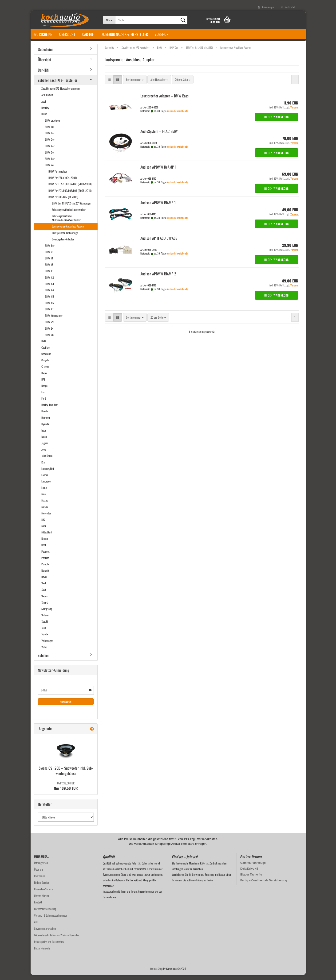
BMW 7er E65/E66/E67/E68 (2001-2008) (70, 189)
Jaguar (45, 448)
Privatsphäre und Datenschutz (49, 947)
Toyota (45, 639)
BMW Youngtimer (54, 321)
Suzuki (45, 627)
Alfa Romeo (47, 100)
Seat (44, 595)
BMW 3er (50, 145)
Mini (44, 531)
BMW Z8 (49, 340)
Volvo (44, 652)
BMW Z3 (49, 327)
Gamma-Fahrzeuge (253, 868)
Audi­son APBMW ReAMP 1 (158, 172)
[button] (109, 85)
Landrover (46, 486)
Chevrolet (46, 359)
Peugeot (45, 557)
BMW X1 (49, 276)
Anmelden (66, 707)
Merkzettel (288, 7)
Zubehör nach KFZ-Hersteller (125, 34)
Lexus (44, 493)
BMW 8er (50, 251)
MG (43, 525)
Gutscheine (43, 34)
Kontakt (38, 907)
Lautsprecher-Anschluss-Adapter (68, 231)
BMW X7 (49, 314)
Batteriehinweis (42, 953)
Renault (45, 576)
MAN (44, 499)
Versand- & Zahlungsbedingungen (51, 920)
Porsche (45, 569)
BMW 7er (50, 170)
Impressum (40, 881)
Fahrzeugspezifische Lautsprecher (69, 215)
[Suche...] (109, 20)
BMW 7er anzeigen (58, 176)
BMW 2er (50, 138)
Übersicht (67, 34)
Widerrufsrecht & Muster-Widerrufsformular (57, 940)
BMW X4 (49, 295)
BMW (44, 119)
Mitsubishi (47, 537)
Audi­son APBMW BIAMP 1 (158, 208)
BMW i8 (49, 270)
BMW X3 (49, 289)
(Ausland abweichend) (177, 116)
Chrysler (46, 365)
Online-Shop (156, 974)
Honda (45, 416)
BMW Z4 (49, 334)
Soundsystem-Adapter (63, 244)
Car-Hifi (88, 34)
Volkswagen (47, 646)
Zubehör (162, 34)
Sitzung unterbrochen (45, 934)
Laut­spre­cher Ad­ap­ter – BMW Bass (164, 101)
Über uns (39, 874)
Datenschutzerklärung (45, 914)
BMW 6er (50, 164)
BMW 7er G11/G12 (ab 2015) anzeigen (71, 208)
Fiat (43, 397)
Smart (45, 608)
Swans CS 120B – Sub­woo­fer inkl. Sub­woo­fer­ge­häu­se (66, 776)
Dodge (44, 391)
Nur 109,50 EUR (66, 791)
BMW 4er (50, 151)
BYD (43, 346)
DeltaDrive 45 (249, 874)
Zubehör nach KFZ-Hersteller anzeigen (61, 94)
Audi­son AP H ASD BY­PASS (159, 243)
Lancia (45, 480)
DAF (43, 384)
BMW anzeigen (52, 125)
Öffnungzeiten (41, 868)
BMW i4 (49, 263)
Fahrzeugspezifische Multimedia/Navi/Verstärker (66, 223)
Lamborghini (48, 474)
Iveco (44, 442)
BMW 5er (50, 157)
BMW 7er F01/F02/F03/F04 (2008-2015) (70, 196)
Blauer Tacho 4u (251, 880)
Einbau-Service (42, 888)
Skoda (44, 601)
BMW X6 (49, 308)
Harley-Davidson (50, 410)
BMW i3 (49, 257)
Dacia (44, 378)
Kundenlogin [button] (266, 7)
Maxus (45, 506)
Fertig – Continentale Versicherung (264, 886)
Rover (44, 582)
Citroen (45, 372)
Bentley (45, 113)
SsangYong (47, 614)
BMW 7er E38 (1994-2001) (63, 183)
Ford (44, 403)
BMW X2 (49, 283)
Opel (44, 550)
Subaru (45, 620)
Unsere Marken (42, 901)
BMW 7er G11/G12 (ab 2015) (63, 202)
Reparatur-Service (43, 894)
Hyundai (45, 429)
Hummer (46, 423)
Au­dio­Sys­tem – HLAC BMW (159, 136)
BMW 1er (50, 132)
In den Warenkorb (277, 122)
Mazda (45, 512)
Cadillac (45, 353)
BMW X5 (49, 302)
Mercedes (46, 518)
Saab (44, 588)
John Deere (47, 461)
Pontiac (45, 563)
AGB (36, 927)
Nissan (45, 544)
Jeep (44, 454)
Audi (44, 106)
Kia (43, 467)
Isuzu (44, 435)
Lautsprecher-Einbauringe (65, 238)
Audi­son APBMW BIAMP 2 (158, 279)
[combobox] (135, 85)
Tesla (44, 633)
